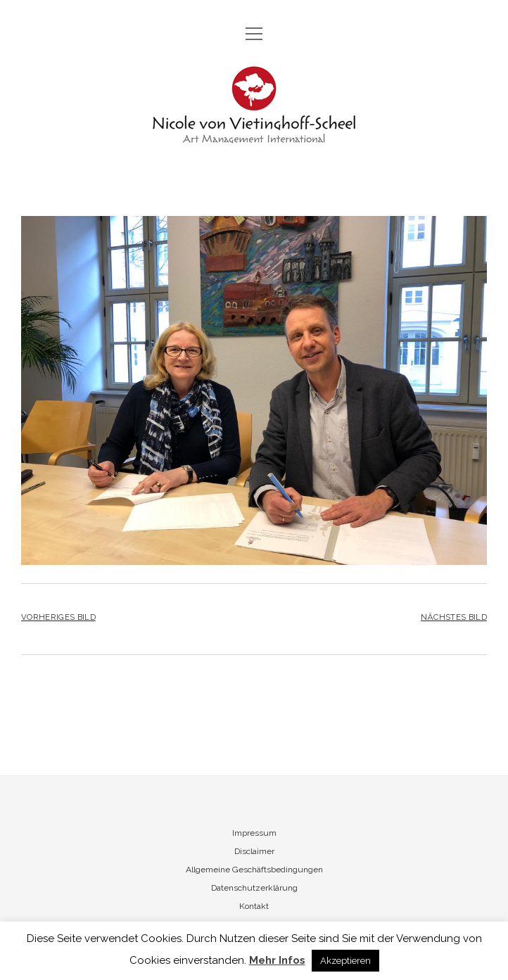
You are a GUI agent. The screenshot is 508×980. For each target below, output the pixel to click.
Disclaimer (254, 851)
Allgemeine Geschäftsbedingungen (254, 870)
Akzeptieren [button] (345, 961)
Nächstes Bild (454, 617)
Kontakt (254, 906)
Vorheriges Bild (58, 617)
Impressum (254, 833)
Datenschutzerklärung (254, 888)
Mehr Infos (277, 960)
